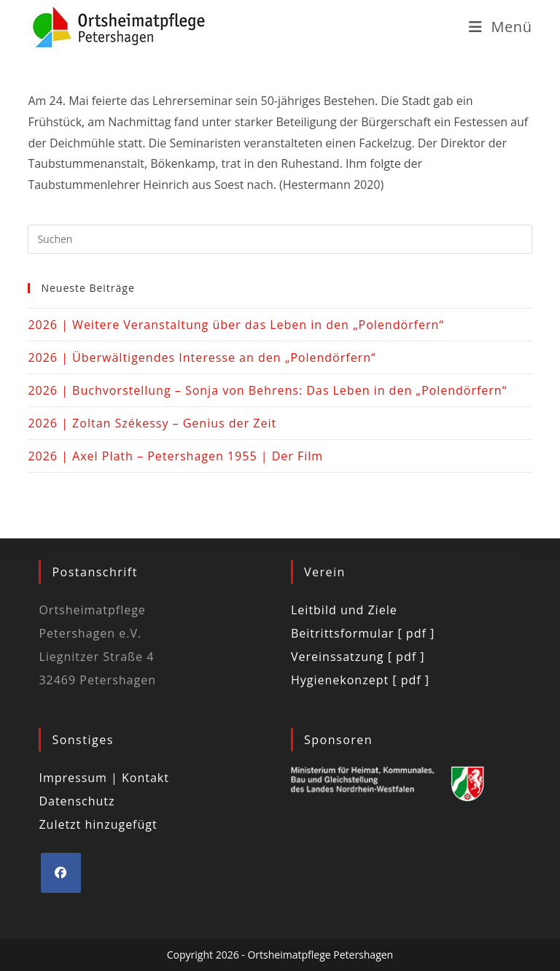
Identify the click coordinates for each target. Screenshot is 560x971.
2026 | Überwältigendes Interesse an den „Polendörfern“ (202, 357)
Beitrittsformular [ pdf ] (363, 633)
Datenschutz (77, 801)
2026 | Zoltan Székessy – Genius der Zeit (152, 423)
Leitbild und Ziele (344, 610)
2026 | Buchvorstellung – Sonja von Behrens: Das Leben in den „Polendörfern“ (267, 390)
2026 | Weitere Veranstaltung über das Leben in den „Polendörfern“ (236, 325)
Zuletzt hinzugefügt (98, 824)
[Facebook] (61, 873)
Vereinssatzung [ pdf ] (358, 657)
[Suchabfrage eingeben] (280, 239)
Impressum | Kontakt (104, 778)
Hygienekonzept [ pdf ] (360, 680)
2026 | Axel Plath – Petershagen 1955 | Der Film (175, 456)
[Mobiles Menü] (501, 27)
